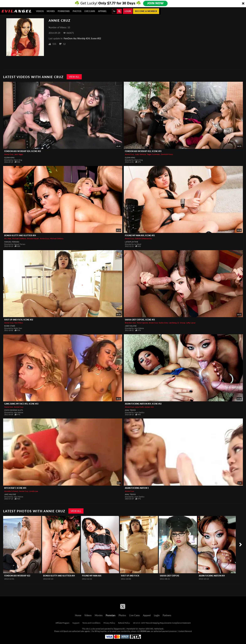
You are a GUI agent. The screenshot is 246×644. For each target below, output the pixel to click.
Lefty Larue (191, 323)
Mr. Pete (8, 238)
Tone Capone (142, 323)
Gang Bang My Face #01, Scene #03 (21, 404)
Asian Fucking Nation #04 (212, 576)
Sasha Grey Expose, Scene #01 (140, 320)
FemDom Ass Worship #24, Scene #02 (82, 38)
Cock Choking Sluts (14, 410)
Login (128, 11)
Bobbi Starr (10, 326)
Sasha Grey (163, 323)
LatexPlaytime (131, 242)
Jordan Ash (149, 407)
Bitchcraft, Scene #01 (15, 488)
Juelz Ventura (140, 154)
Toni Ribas (19, 323)
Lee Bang (173, 323)
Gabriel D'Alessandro (143, 238)
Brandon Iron (130, 323)
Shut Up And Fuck (130, 576)
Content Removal (185, 631)
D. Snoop (181, 323)
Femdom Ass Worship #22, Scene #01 (143, 151)
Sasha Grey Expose (170, 576)
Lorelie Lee (34, 491)
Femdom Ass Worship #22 (17, 576)
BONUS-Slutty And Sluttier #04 (20, 235)
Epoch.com (68, 631)
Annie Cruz (9, 154)
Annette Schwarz (11, 491)
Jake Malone (131, 326)
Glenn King (9, 158)
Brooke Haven (33, 238)
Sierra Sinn (9, 407)
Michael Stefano (57, 238)
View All (74, 77)
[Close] (243, 4)
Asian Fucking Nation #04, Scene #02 (143, 404)
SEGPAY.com (145, 631)
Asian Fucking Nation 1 (137, 488)
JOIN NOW (156, 3)
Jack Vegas (19, 154)
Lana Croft (139, 407)
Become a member (146, 11)
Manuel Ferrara (12, 242)
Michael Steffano (19, 238)
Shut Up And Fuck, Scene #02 (19, 320)
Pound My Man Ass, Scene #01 (140, 235)
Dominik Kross (167, 154)
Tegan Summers (153, 154)
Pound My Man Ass (92, 576)
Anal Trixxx (130, 410)
